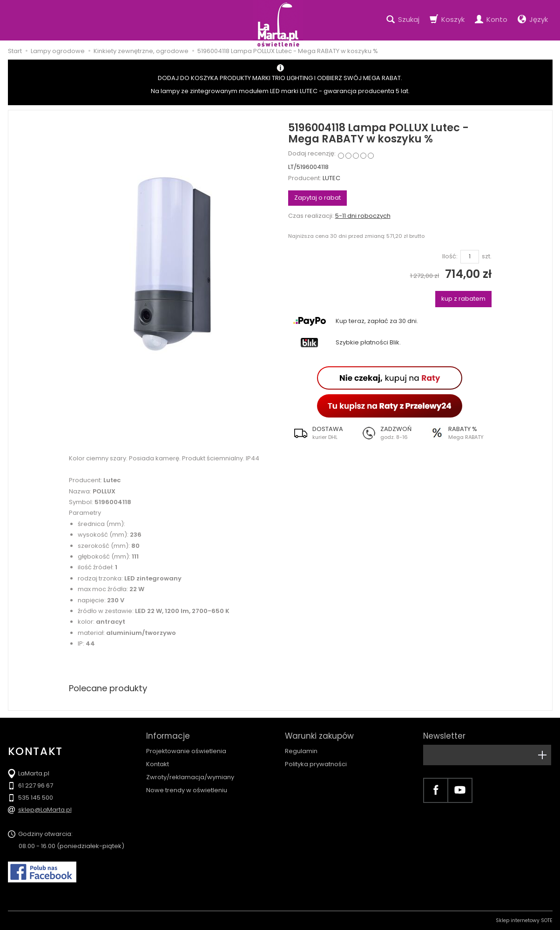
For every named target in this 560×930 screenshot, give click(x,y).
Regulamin (301, 751)
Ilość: (450, 256)
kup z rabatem (463, 299)
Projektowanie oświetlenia (186, 751)
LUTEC (331, 178)
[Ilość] (470, 257)
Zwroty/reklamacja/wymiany (190, 777)
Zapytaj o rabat (317, 198)
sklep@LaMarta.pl (45, 810)
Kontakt (158, 764)
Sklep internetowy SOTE (524, 920)
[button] (322, 433)
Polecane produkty (108, 688)
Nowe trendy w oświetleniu (187, 790)
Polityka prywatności (316, 764)
